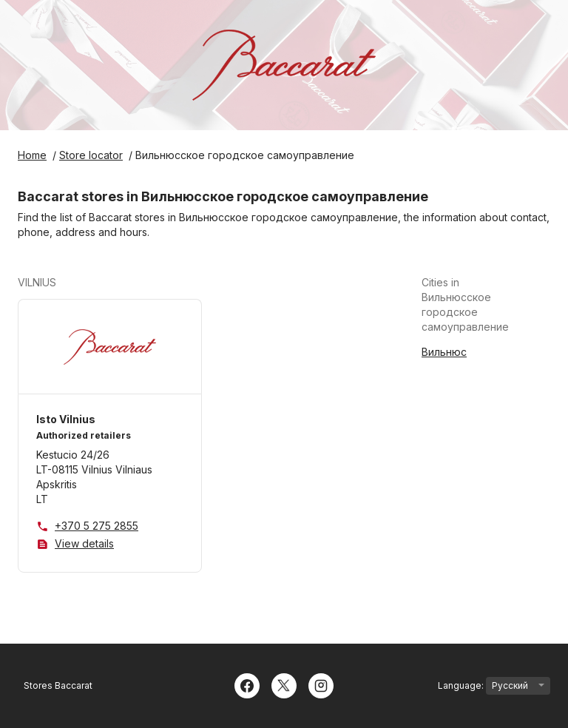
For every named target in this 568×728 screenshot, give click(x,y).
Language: (494, 686)
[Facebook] (247, 684)
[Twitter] (284, 684)
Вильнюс (444, 352)
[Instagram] (321, 684)
